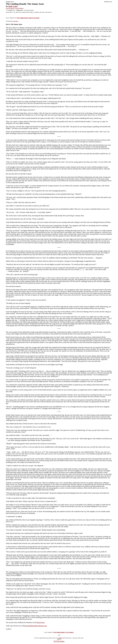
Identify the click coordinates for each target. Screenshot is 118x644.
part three (16, 21)
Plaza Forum (41, 622)
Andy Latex (13, 6)
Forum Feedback (19, 8)
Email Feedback (10, 8)
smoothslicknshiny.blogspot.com (37, 626)
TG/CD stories (59, 641)
